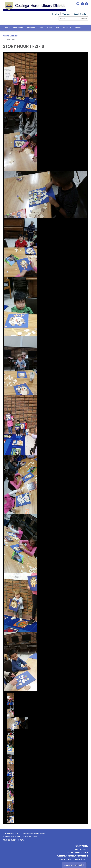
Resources (31, 28)
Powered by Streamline (70, 859)
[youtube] (78, 5)
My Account (18, 28)
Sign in (85, 859)
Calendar (66, 14)
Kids (58, 28)
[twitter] (82, 5)
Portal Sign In (82, 849)
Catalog (55, 14)
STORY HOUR (10, 40)
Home (7, 28)
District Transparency (77, 853)
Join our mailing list (74, 865)
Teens (41, 28)
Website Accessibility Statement (73, 856)
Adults (50, 28)
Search (84, 18)
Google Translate (81, 14)
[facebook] (87, 5)
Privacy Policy (81, 846)
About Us (67, 28)
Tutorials (78, 28)
